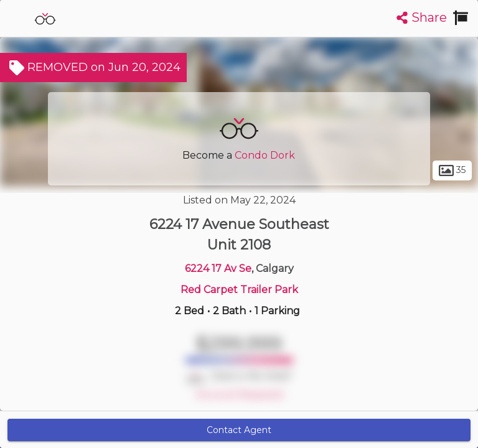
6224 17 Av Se (218, 268)
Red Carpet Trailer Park (239, 290)
